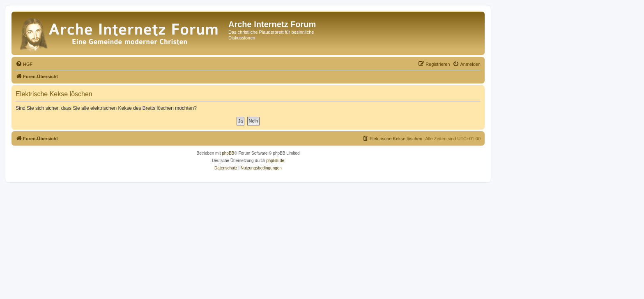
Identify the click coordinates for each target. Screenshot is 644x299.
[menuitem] (24, 64)
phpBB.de (275, 161)
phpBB (228, 153)
